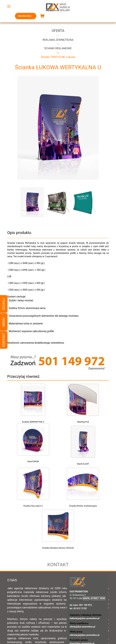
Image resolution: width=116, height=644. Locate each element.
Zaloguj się (26, 16)
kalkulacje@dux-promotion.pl (85, 576)
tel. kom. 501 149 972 (81, 563)
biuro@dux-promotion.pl (82, 601)
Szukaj (4, 304)
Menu (4, 322)
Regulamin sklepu (41, 622)
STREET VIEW (98, 556)
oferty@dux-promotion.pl (83, 585)
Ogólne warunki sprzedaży (70, 622)
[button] (9, 6)
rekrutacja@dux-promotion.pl (85, 593)
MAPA (86, 556)
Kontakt (4, 340)
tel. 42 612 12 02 (78, 566)
